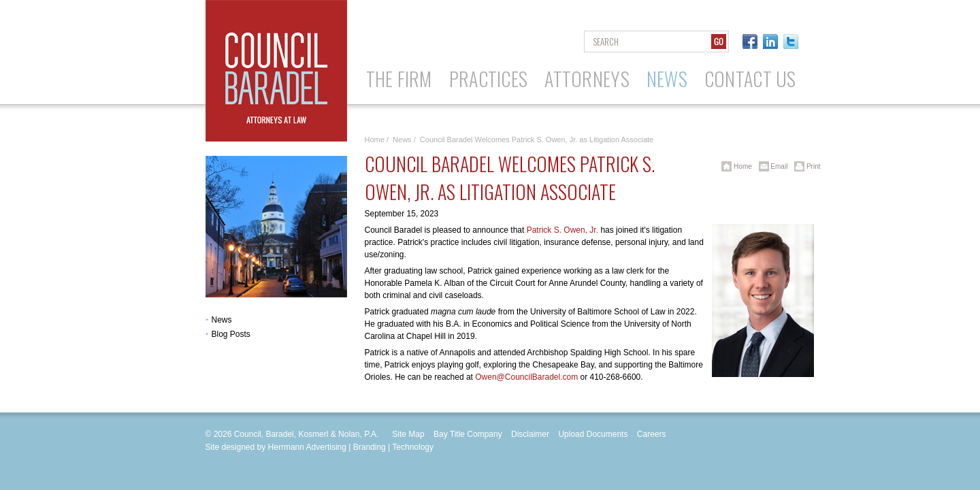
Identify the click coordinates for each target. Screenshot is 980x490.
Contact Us (750, 79)
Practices (489, 79)
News (667, 79)
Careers (652, 434)
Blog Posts (231, 334)
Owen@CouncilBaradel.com (526, 377)
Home (375, 140)
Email (771, 166)
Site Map (408, 434)
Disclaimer (530, 434)
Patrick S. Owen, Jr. (562, 230)
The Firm (399, 79)
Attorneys (587, 79)
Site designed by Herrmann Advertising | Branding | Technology (320, 447)
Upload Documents (593, 434)
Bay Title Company (468, 434)
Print (805, 166)
